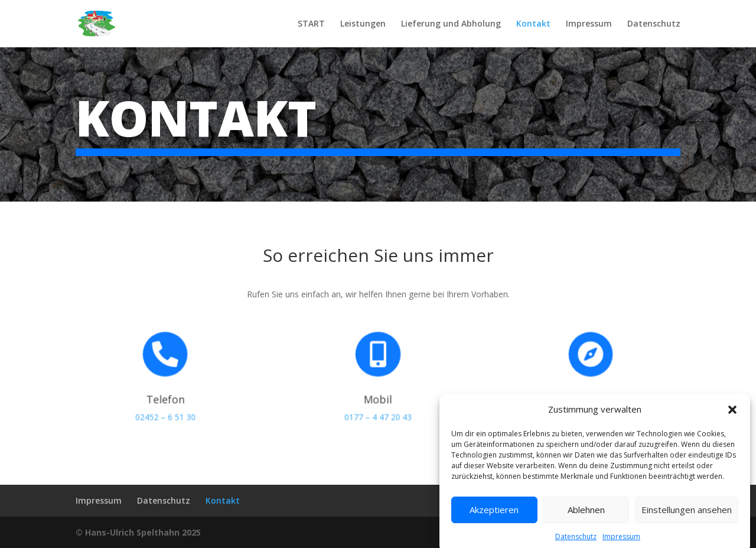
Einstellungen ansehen (687, 524)
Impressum (589, 24)
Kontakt (533, 24)
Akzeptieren (494, 524)
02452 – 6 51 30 (165, 414)
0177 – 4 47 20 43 (378, 414)
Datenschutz (654, 24)
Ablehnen (586, 524)
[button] (732, 423)
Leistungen (363, 24)
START (311, 24)
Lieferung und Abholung (451, 24)
